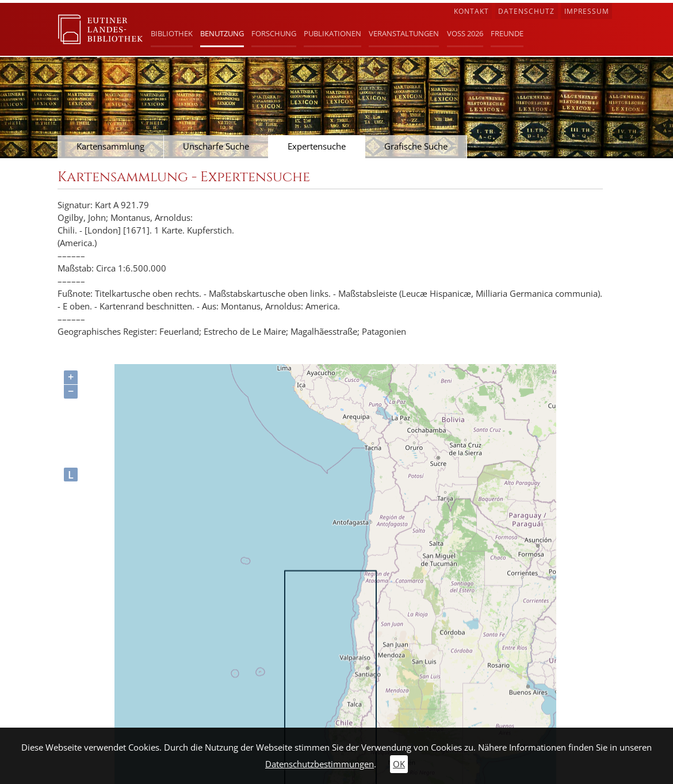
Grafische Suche (416, 146)
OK (399, 764)
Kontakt (471, 11)
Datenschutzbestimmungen (320, 764)
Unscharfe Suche (216, 146)
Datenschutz (526, 11)
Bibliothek (172, 33)
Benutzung (222, 33)
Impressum (587, 11)
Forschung (274, 33)
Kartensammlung (110, 146)
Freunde (507, 33)
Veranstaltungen (404, 33)
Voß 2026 (465, 33)
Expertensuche (317, 146)
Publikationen (332, 33)
